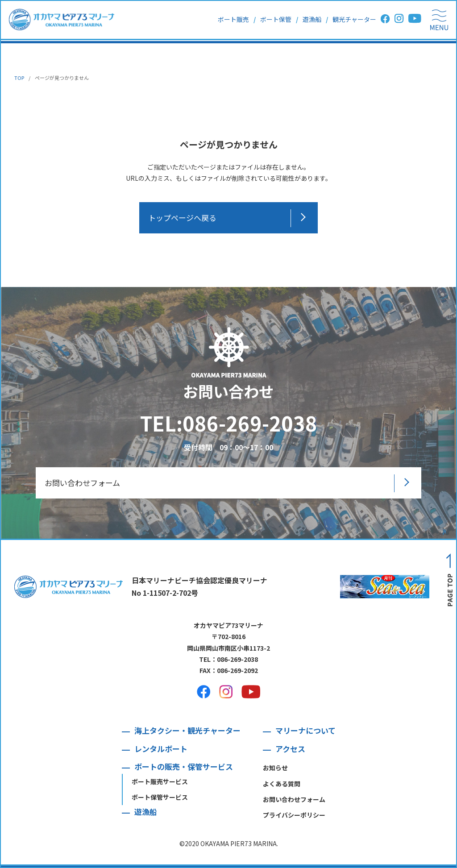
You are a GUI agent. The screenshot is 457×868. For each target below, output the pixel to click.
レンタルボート (161, 749)
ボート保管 (276, 19)
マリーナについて (305, 730)
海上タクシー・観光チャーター (187, 730)
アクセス (290, 749)
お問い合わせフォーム (82, 483)
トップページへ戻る (182, 218)
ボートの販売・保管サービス (184, 766)
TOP (19, 78)
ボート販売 (233, 19)
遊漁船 (312, 19)
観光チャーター (354, 19)
